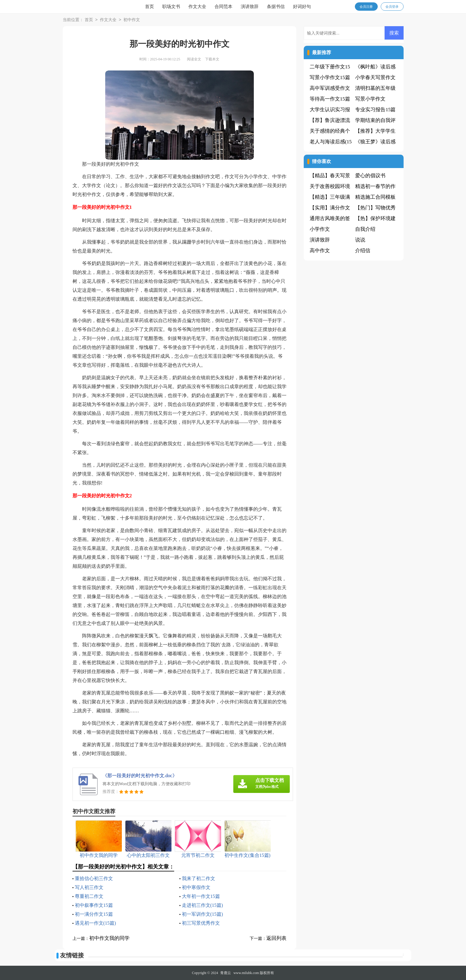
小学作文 (320, 229)
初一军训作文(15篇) (203, 914)
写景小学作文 (370, 99)
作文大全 (197, 7)
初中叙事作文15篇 (94, 905)
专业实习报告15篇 (375, 110)
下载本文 (212, 59)
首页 (149, 7)
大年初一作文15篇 (201, 896)
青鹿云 (226, 973)
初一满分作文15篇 (94, 914)
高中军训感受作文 (330, 88)
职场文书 (171, 7)
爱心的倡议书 (370, 176)
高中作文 (320, 251)
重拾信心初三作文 (94, 878)
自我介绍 (365, 229)
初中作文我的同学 (109, 938)
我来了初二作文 (199, 878)
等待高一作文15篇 (330, 99)
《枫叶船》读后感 (375, 67)
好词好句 (302, 7)
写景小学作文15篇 (330, 77)
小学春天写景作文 (375, 77)
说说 (360, 240)
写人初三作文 (89, 887)
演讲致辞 (250, 7)
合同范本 (223, 7)
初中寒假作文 (196, 887)
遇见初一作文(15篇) (96, 923)
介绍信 (363, 251)
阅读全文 (194, 59)
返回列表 (276, 938)
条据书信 (276, 7)
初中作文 (132, 20)
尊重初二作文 (89, 896)
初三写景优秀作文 (201, 923)
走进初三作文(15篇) (203, 905)
